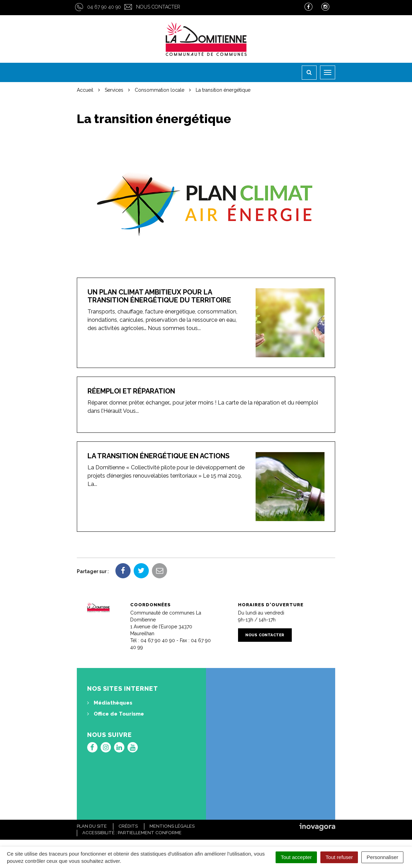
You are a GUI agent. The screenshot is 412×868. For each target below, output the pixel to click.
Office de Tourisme (116, 714)
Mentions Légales (172, 826)
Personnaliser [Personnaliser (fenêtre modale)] (382, 857)
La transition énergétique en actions (158, 456)
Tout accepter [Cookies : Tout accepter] (296, 857)
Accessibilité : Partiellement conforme (132, 833)
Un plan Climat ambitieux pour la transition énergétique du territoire (159, 296)
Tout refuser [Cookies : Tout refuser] (339, 857)
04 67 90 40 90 (104, 7)
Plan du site (92, 826)
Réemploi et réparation (131, 391)
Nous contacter (158, 7)
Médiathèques (110, 703)
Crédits (128, 826)
